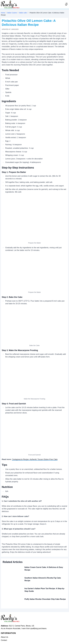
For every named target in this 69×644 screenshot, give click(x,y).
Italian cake (23, 13)
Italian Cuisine (12, 13)
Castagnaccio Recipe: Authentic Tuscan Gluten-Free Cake (35, 459)
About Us (5, 637)
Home (3, 13)
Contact (4, 640)
